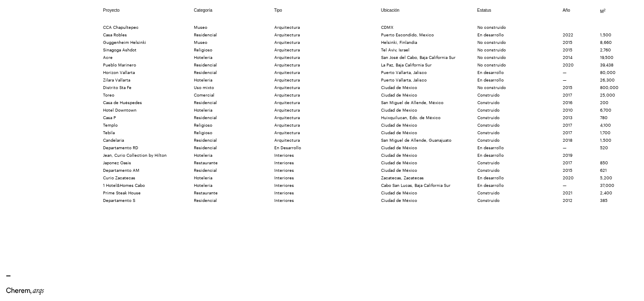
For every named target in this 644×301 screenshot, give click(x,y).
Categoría (203, 10)
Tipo (278, 10)
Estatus (484, 10)
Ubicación (390, 10)
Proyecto (111, 10)
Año (567, 10)
